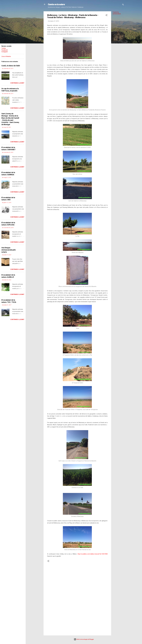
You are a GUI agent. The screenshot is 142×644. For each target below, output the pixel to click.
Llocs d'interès (6, 56)
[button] (106, 15)
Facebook (5, 50)
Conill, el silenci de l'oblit (11, 66)
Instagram (5, 52)
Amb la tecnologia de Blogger (84, 639)
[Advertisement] (118, 43)
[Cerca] (123, 5)
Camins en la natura (56, 4)
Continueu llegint (17, 83)
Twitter (4, 48)
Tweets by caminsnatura (117, 13)
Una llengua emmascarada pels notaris (9, 250)
